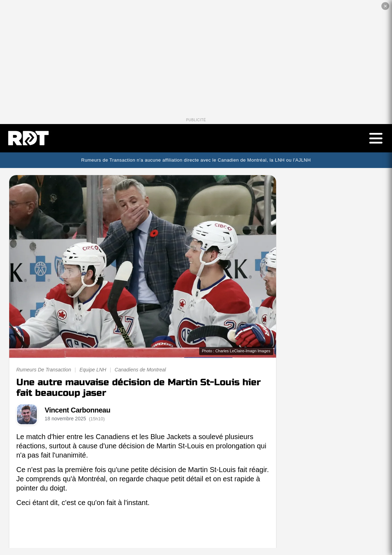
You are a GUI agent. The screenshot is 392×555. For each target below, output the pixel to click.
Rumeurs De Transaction (44, 370)
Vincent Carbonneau (77, 410)
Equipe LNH (93, 370)
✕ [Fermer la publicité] (385, 6)
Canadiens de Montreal (140, 370)
